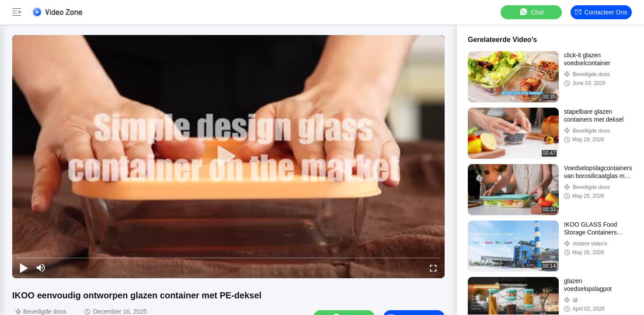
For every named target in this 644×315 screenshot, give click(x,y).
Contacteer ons (601, 12)
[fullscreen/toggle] (433, 268)
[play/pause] (24, 268)
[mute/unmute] (41, 268)
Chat (531, 12)
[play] (229, 157)
